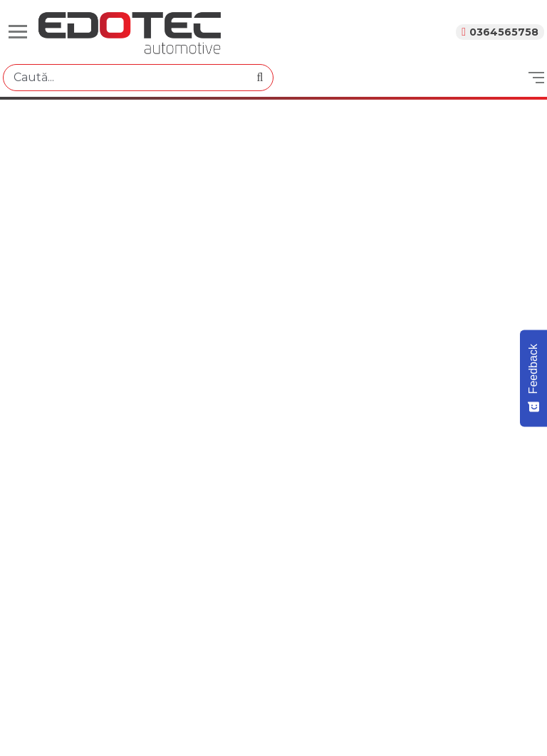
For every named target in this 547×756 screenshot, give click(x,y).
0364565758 (504, 32)
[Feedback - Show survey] (533, 378)
